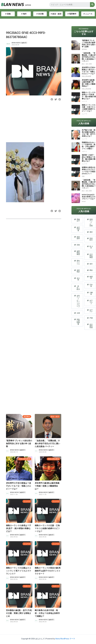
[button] (52, 99)
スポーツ (27, 586)
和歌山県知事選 (24, 459)
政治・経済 (55, 417)
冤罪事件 (27, 417)
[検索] (92, 5)
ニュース (27, 501)
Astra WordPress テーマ (65, 639)
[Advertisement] (33, 124)
